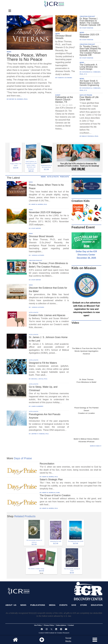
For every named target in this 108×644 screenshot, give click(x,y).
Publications (38, 605)
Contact (71, 625)
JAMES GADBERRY (37, 406)
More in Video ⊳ (96, 446)
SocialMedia (68, 640)
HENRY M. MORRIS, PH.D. (39, 204)
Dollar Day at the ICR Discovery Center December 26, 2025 (86, 255)
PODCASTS (64, 177)
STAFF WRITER (36, 228)
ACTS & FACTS (53, 177)
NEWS (9, 52)
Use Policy (38, 625)
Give (74, 605)
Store (84, 605)
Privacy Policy (49, 625)
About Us (11, 605)
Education (97, 605)
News (23, 605)
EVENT (58, 95)
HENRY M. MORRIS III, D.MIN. (51, 492)
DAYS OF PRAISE (86, 95)
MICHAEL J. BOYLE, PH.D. (39, 379)
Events (63, 605)
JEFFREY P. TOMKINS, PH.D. (40, 434)
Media (52, 605)
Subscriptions (61, 625)
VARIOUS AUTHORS (38, 255)
